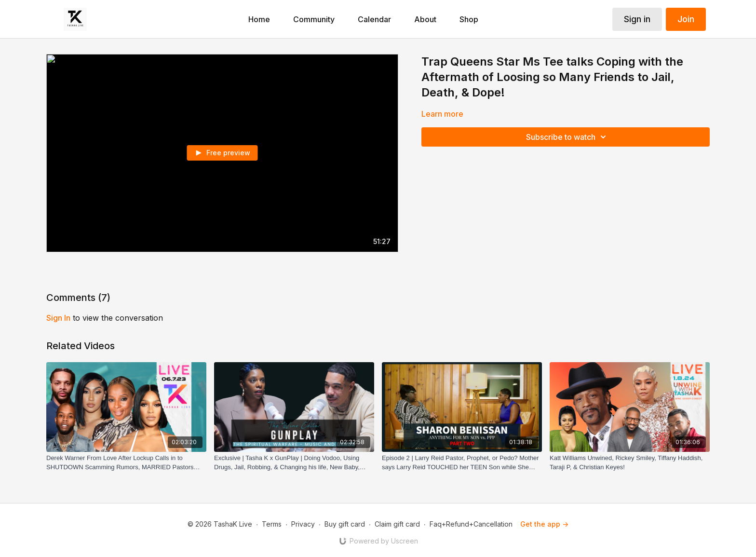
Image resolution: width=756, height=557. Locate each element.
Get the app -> (544, 524)
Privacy (303, 524)
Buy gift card (345, 524)
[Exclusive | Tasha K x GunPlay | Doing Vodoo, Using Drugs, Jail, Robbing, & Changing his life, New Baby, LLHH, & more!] (294, 463)
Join (686, 19)
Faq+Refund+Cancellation (471, 524)
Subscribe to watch (567, 137)
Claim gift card (397, 524)
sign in (58, 318)
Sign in (637, 19)
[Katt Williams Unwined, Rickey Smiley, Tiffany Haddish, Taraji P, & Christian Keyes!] (630, 463)
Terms (272, 524)
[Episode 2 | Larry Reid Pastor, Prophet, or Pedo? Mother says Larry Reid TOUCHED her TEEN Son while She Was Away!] (462, 463)
